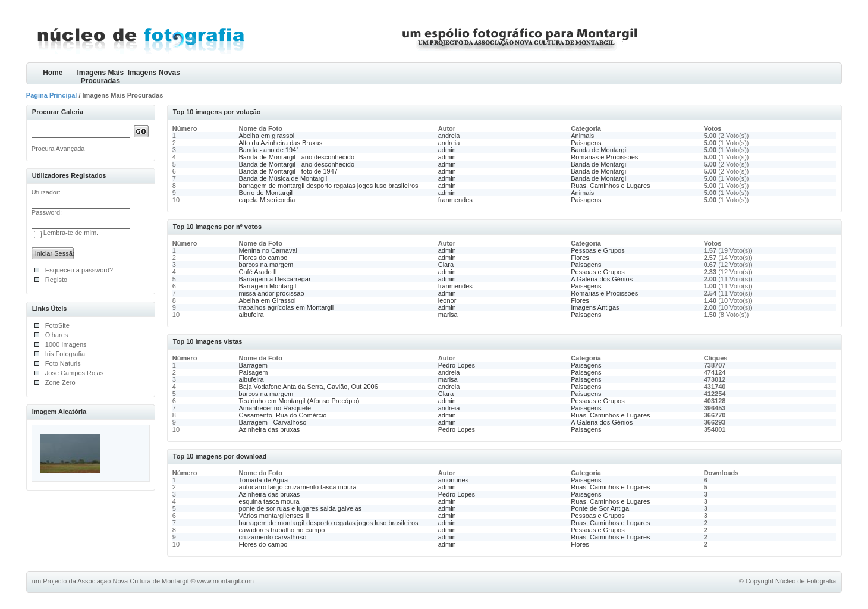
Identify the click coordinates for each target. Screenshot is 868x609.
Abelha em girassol (267, 136)
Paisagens (586, 143)
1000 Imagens (66, 344)
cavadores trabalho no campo (282, 530)
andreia (449, 136)
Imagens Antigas (595, 307)
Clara (446, 265)
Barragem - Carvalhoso (273, 422)
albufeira (251, 315)
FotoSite (57, 325)
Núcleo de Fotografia (806, 581)
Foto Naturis (63, 363)
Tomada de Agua (264, 480)
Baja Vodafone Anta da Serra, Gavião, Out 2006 (309, 387)
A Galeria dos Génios (602, 279)
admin (447, 150)
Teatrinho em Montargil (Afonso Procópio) (299, 401)
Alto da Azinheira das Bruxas (281, 143)
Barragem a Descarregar (275, 279)
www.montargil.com (226, 581)
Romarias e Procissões (604, 157)
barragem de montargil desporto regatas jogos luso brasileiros (329, 186)
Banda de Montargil (599, 150)
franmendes (455, 200)
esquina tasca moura (269, 501)
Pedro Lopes (457, 365)
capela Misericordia (267, 200)
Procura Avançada (58, 149)
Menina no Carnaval (268, 250)
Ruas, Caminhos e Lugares (610, 186)
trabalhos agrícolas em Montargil (287, 307)
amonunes (453, 480)
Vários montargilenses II (274, 516)
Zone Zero (60, 382)
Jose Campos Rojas (74, 373)
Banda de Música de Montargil (283, 178)
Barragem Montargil (268, 286)
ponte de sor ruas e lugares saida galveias (301, 508)
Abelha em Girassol (268, 300)
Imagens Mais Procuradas (100, 76)
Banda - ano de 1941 (270, 150)
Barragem (253, 365)
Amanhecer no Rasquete (275, 408)
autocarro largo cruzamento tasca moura (298, 487)
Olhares (57, 335)
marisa (448, 315)
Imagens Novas (154, 73)
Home (53, 73)
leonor (447, 300)
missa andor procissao (272, 293)
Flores (580, 258)
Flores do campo (263, 258)
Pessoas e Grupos (598, 250)
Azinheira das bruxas (270, 429)
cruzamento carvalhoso (273, 537)
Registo (56, 280)
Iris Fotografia (65, 354)
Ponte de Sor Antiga (600, 508)
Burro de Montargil (266, 193)
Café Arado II (258, 272)
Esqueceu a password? (79, 270)
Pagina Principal (52, 95)
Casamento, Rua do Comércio (283, 415)
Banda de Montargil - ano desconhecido (297, 157)
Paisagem (254, 372)
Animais (582, 136)
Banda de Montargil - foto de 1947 (288, 171)
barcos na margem (266, 265)
